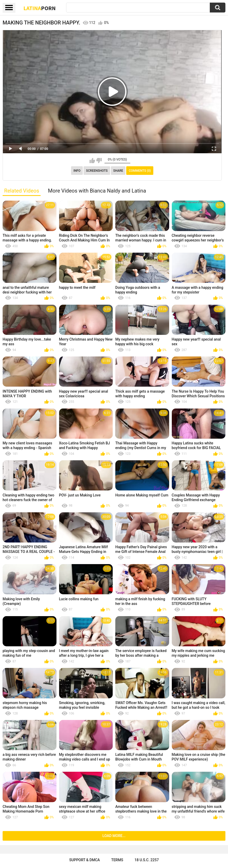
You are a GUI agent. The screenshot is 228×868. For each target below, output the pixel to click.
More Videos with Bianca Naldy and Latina (97, 191)
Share (118, 171)
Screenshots (97, 171)
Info (77, 171)
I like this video (92, 161)
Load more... (114, 836)
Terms (117, 860)
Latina (40, 8)
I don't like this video (99, 161)
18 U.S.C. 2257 (147, 860)
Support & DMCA (84, 860)
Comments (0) (140, 171)
